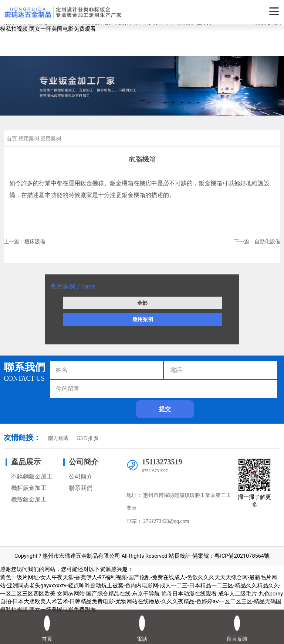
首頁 (12, 139)
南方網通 (58, 438)
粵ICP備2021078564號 (242, 556)
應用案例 (143, 319)
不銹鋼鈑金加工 (32, 476)
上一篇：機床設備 (24, 241)
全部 (142, 303)
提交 (165, 409)
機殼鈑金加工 (29, 499)
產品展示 (26, 462)
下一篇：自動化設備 (257, 241)
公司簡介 (84, 462)
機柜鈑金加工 (29, 488)
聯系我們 (81, 488)
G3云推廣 (87, 438)
